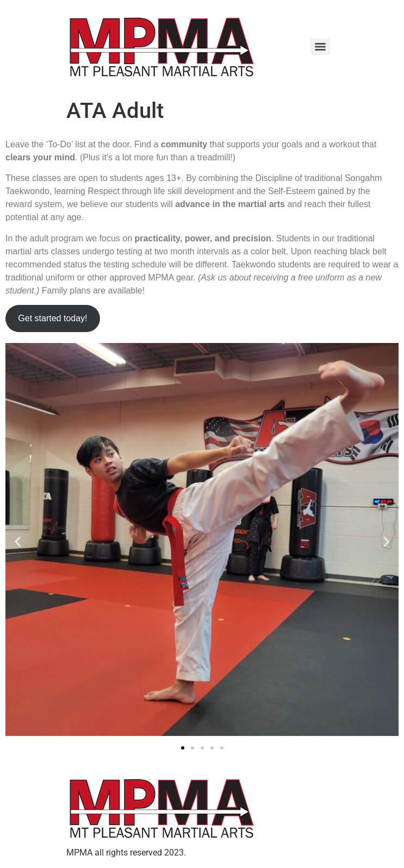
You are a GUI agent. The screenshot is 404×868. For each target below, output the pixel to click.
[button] (18, 541)
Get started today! (52, 318)
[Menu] (320, 47)
